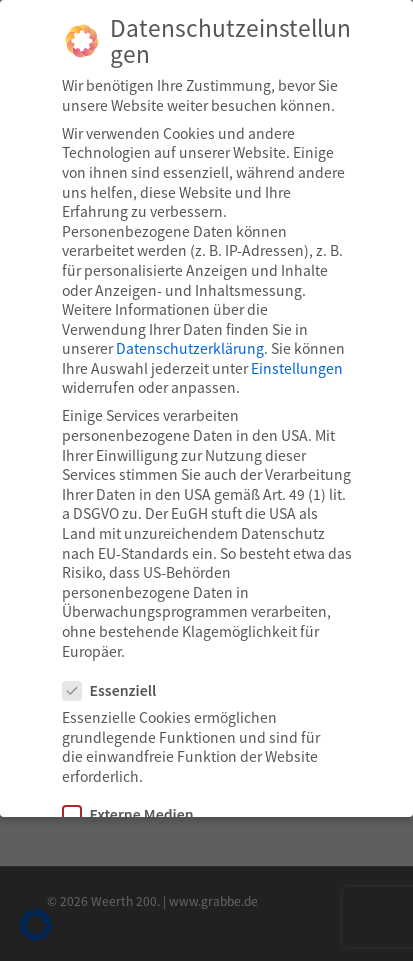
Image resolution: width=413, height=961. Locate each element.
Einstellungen (297, 368)
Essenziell (118, 690)
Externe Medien (136, 814)
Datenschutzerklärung (190, 348)
